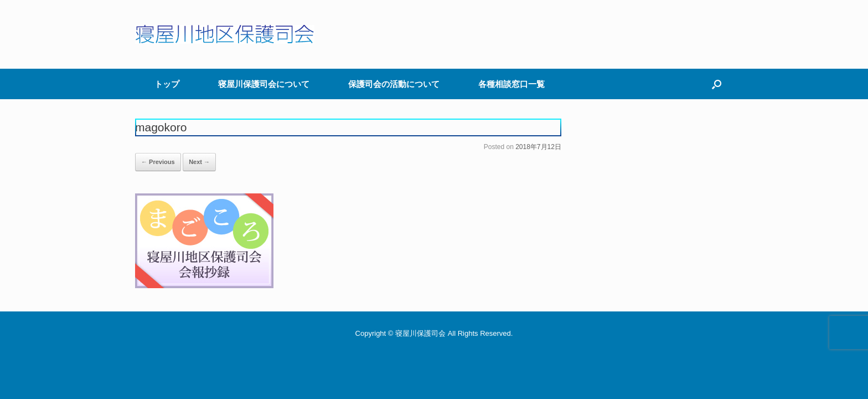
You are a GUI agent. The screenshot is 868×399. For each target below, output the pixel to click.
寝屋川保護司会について (264, 84)
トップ (167, 84)
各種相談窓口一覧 (512, 84)
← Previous (158, 162)
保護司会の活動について (394, 84)
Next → (199, 162)
